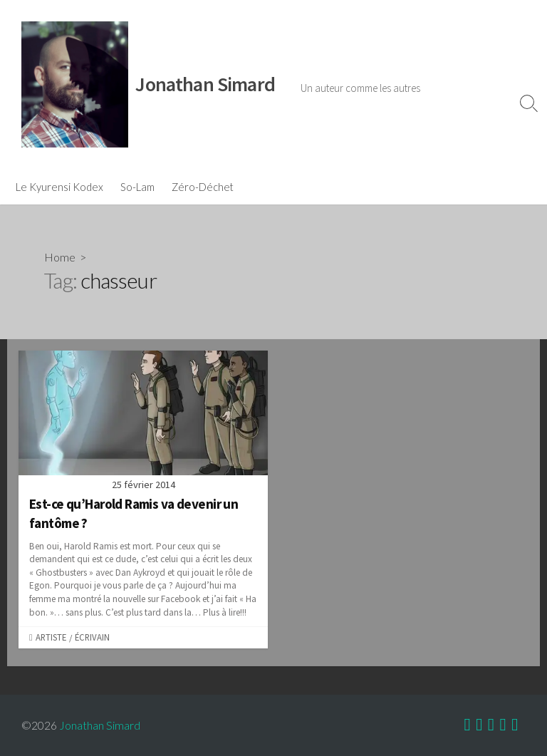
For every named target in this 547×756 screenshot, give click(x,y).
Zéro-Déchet (203, 187)
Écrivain (92, 637)
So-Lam (137, 187)
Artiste (51, 637)
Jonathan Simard (100, 725)
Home (60, 257)
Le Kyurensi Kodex (59, 187)
